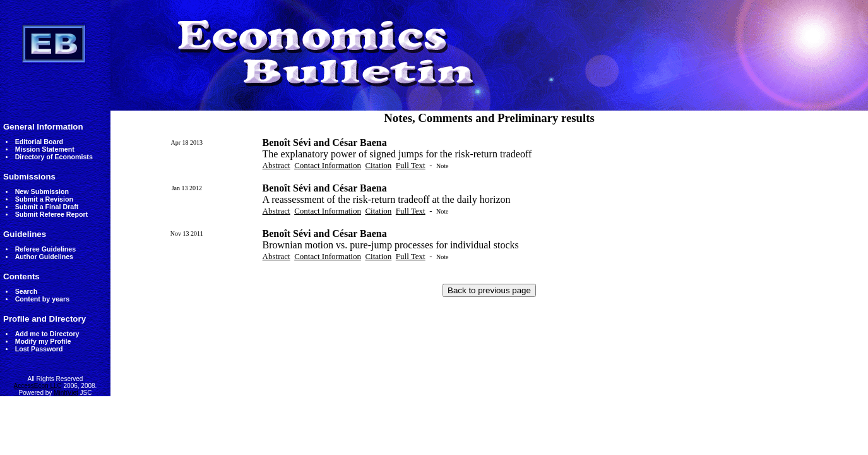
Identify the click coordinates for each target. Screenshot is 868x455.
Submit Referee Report (51, 214)
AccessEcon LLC (38, 386)
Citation (378, 165)
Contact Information (328, 165)
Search (27, 291)
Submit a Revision (44, 199)
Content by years (42, 299)
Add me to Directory (47, 334)
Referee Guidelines (46, 249)
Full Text (411, 165)
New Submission (42, 191)
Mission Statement (45, 149)
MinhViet (66, 393)
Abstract (276, 165)
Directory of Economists (54, 157)
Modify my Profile (43, 341)
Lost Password (39, 349)
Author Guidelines (44, 257)
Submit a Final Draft (47, 207)
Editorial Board (39, 142)
